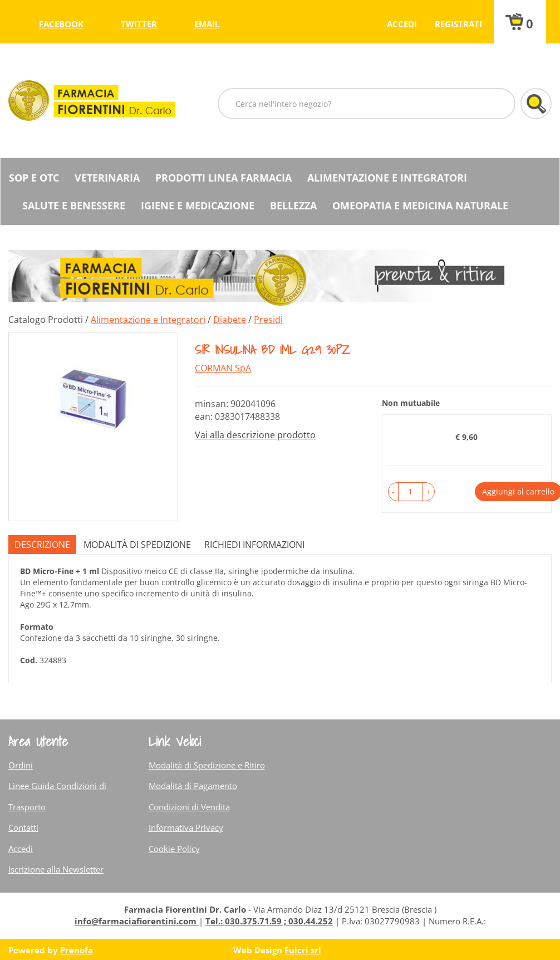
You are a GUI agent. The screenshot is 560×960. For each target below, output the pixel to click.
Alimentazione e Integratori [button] (387, 178)
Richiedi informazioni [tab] (254, 545)
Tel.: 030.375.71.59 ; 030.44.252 (269, 921)
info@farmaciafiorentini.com (137, 921)
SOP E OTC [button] (34, 178)
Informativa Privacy (186, 827)
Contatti (23, 827)
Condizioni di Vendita (189, 807)
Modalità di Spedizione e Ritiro (207, 765)
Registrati (458, 24)
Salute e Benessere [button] (74, 205)
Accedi (402, 24)
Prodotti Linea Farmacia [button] (223, 178)
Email (207, 24)
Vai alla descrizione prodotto (255, 435)
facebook (61, 24)
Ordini (21, 765)
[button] (393, 492)
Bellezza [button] (293, 205)
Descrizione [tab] (42, 545)
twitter (139, 24)
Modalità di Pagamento (193, 786)
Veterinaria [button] (107, 178)
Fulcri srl (303, 950)
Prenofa (77, 950)
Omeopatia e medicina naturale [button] (420, 205)
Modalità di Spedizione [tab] (137, 545)
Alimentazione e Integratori (148, 320)
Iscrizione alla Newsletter (56, 869)
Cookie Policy (174, 849)
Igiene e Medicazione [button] (198, 205)
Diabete (230, 320)
